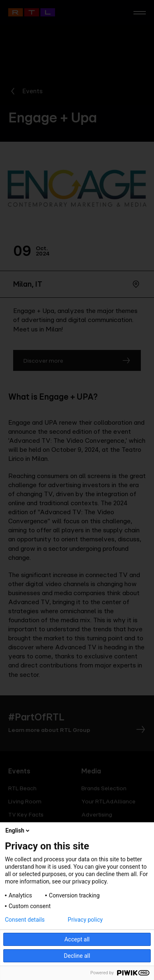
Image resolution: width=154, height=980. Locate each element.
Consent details (25, 920)
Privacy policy (85, 920)
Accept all (77, 939)
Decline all (77, 956)
